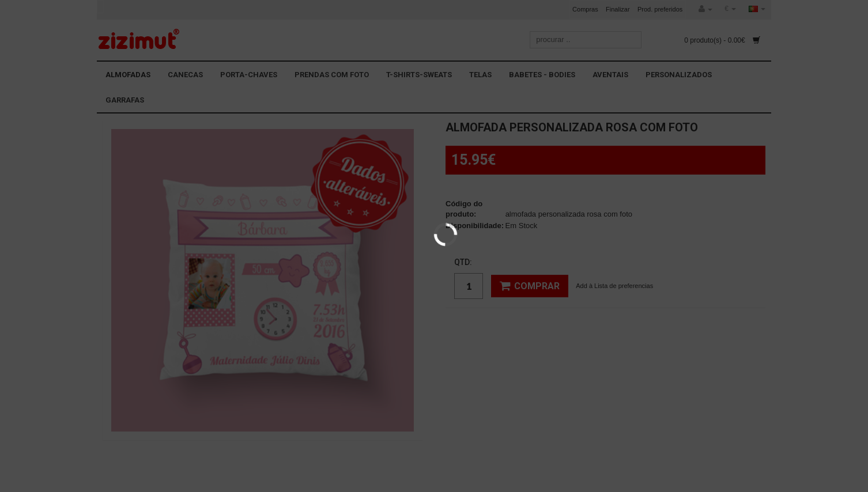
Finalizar (618, 9)
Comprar (530, 286)
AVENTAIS (610, 75)
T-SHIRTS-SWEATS (419, 75)
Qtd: (463, 262)
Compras (585, 9)
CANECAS (185, 75)
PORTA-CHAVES (249, 75)
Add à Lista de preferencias (614, 286)
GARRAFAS (125, 100)
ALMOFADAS (128, 75)
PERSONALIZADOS (679, 75)
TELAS (480, 75)
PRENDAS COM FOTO (332, 75)
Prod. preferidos (660, 9)
